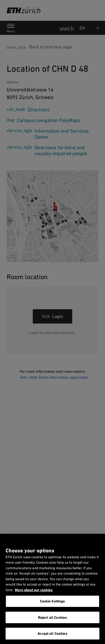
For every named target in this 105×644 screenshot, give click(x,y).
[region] (53, 589)
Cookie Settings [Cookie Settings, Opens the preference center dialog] (53, 601)
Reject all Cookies (53, 617)
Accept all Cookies (52, 633)
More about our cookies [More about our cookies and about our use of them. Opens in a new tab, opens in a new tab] (34, 590)
